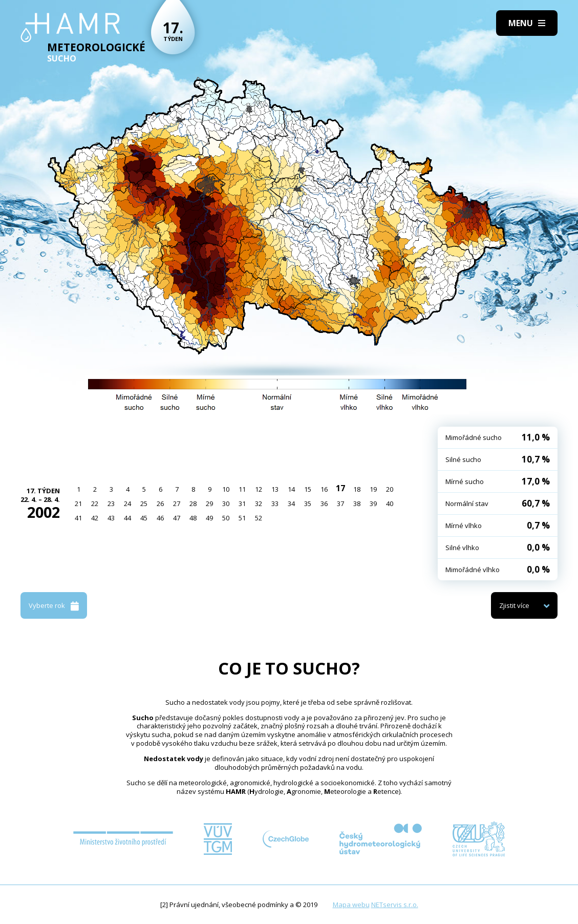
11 (242, 489)
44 (127, 518)
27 (177, 503)
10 (226, 489)
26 (160, 503)
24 (127, 503)
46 (160, 518)
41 (78, 518)
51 (242, 518)
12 (259, 489)
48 (193, 518)
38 (357, 503)
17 (340, 488)
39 (373, 503)
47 (177, 518)
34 (291, 503)
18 (357, 489)
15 (308, 489)
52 (259, 518)
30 (226, 503)
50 (226, 518)
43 (111, 518)
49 (209, 518)
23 (111, 503)
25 (144, 503)
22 (95, 503)
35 (308, 503)
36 (324, 503)
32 (259, 503)
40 (390, 503)
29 (209, 503)
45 (144, 518)
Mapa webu (351, 905)
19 (373, 489)
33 (275, 503)
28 (193, 503)
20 (390, 489)
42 (95, 518)
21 (78, 503)
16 (324, 489)
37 (340, 503)
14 (291, 489)
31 (242, 503)
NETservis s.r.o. (395, 905)
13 (275, 489)
